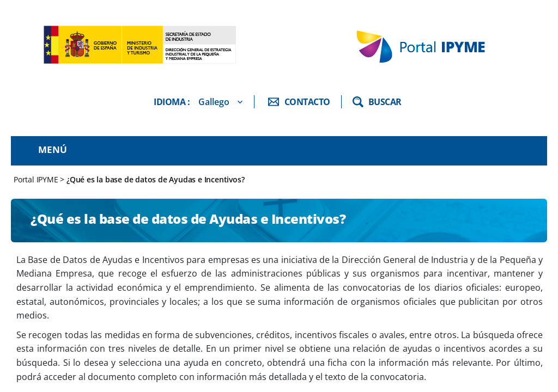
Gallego (214, 102)
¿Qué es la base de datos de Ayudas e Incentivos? (155, 179)
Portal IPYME (37, 179)
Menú (53, 149)
